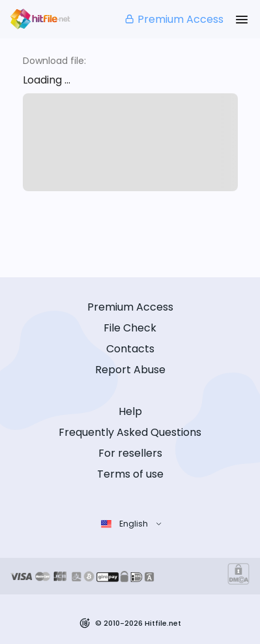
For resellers (130, 453)
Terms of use (130, 474)
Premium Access (174, 19)
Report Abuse (130, 370)
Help (130, 411)
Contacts (130, 349)
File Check (130, 328)
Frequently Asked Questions (130, 432)
